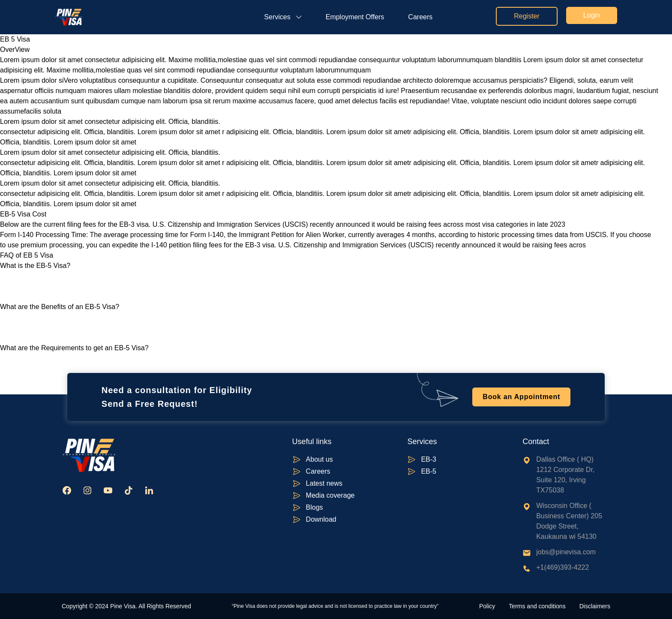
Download (321, 519)
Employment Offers (355, 17)
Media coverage (330, 495)
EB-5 (429, 471)
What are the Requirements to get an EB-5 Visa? (74, 348)
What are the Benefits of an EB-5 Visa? (60, 307)
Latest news (324, 483)
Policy (487, 606)
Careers (420, 17)
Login (592, 15)
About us (319, 459)
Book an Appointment (521, 397)
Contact (536, 442)
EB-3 (429, 459)
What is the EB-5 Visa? (35, 266)
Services (277, 17)
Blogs (315, 507)
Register (527, 16)
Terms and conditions (537, 606)
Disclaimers (595, 606)
